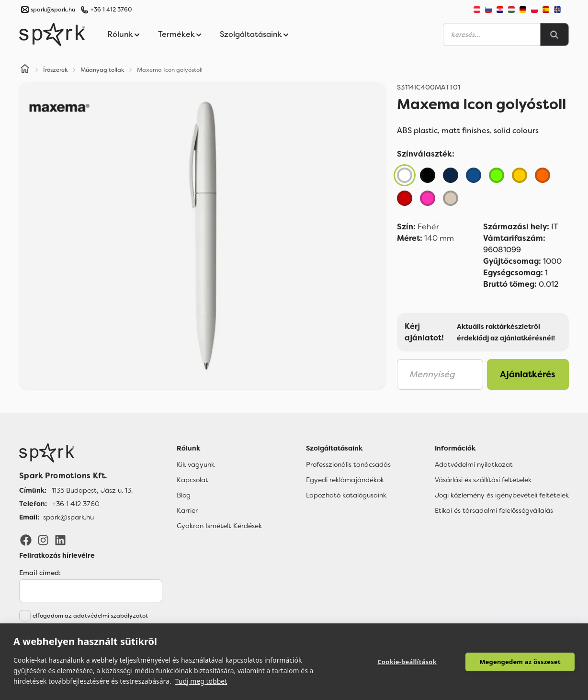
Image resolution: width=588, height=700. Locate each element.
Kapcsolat (192, 480)
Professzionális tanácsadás (348, 464)
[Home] (25, 70)
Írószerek (56, 70)
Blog (184, 495)
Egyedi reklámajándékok (345, 480)
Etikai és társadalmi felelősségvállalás (494, 510)
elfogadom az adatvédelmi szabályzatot (90, 616)
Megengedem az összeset (520, 662)
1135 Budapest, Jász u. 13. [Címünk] (92, 490)
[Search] (554, 34)
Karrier (187, 510)
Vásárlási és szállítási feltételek (483, 480)
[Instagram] (43, 540)
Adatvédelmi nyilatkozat (474, 464)
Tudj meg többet (201, 681)
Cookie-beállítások (407, 662)
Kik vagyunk (196, 464)
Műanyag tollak (102, 70)
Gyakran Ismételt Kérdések (219, 526)
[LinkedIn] (60, 540)
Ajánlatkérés (528, 374)
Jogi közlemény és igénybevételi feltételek (502, 495)
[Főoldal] (76, 453)
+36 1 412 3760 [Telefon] (76, 504)
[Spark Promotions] (52, 34)
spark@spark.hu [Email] (68, 517)
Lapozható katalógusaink (346, 495)
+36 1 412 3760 (111, 10)
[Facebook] (26, 540)
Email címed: (40, 573)
